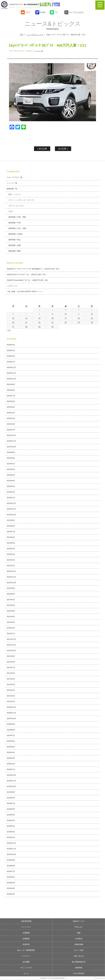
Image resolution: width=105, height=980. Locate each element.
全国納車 (26, 939)
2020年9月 (11, 724)
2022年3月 (11, 622)
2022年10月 (11, 583)
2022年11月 (11, 577)
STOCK (28, 12)
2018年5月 (11, 883)
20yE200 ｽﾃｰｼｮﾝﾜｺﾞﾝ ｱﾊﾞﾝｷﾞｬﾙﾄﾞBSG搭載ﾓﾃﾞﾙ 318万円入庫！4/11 (33, 269)
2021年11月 (11, 645)
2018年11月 (11, 849)
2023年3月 (11, 554)
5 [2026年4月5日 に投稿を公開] (92, 310)
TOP (21, 35)
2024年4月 (11, 481)
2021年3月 (11, 690)
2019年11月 (11, 781)
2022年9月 (11, 588)
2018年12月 (11, 843)
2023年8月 (11, 526)
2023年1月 (11, 566)
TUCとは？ (79, 927)
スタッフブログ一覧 (15, 177)
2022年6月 (11, 605)
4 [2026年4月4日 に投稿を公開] (79, 310)
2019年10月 (11, 786)
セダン (11, 211)
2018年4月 (11, 888)
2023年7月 (11, 532)
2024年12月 (11, 435)
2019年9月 (11, 792)
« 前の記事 (42, 149)
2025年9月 (11, 384)
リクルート (26, 956)
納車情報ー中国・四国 (17, 217)
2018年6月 (11, 877)
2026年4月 (11, 345)
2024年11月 (11, 441)
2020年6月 (11, 741)
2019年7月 (11, 803)
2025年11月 (11, 373)
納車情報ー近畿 (15, 245)
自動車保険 (79, 944)
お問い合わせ (79, 956)
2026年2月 (11, 356)
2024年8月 (11, 458)
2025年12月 (11, 367)
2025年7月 (11, 396)
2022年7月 (11, 600)
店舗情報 (26, 933)
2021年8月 (11, 662)
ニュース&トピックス (35, 35)
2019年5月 (11, 815)
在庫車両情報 (26, 921)
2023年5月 (11, 543)
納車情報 (79, 968)
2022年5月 (11, 611)
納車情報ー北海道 (15, 234)
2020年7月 (11, 736)
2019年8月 (11, 798)
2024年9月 (11, 452)
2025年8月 (11, 390)
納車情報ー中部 (15, 223)
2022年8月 (11, 594)
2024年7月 (11, 464)
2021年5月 (11, 679)
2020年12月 (11, 707)
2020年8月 (11, 730)
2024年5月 (11, 475)
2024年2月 (11, 492)
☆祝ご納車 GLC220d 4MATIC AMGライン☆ (25, 292)
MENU (100, 5)
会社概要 (26, 962)
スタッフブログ (26, 968)
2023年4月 (11, 549)
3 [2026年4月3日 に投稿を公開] (66, 310)
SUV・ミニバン (15, 194)
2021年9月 (11, 656)
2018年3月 (11, 894)
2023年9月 (11, 520)
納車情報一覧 (12, 189)
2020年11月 (11, 713)
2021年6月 (11, 673)
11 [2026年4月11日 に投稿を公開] (79, 314)
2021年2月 (11, 696)
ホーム (26, 973)
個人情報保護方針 (79, 962)
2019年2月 (11, 832)
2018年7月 (11, 871)
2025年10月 (11, 379)
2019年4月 (11, 820)
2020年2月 (11, 764)
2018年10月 (11, 854)
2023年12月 (11, 503)
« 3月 (8, 331)
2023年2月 (11, 560)
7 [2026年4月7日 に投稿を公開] (26, 314)
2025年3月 (11, 418)
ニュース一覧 (39, 51)
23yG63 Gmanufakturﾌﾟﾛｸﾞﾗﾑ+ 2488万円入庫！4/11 (27, 280)
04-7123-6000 (77, 12)
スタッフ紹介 (79, 950)
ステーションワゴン (16, 206)
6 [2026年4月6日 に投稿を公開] (13, 314)
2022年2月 (11, 628)
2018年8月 (11, 866)
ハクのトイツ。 (13, 286)
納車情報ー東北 (15, 240)
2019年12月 (11, 775)
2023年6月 (11, 537)
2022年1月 (11, 634)
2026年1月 (11, 362)
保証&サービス (79, 921)
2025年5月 (11, 407)
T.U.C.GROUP (79, 973)
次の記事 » (63, 149)
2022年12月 (11, 571)
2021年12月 (11, 639)
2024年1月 (11, 498)
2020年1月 (11, 769)
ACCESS (43, 12)
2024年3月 (11, 486)
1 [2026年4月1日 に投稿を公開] (39, 310)
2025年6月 (11, 401)
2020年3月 (11, 758)
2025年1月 (11, 430)
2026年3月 (11, 350)
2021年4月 (11, 685)
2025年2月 (11, 424)
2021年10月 (11, 651)
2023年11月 (11, 509)
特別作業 (26, 944)
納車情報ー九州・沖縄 (17, 228)
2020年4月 (11, 752)
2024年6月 (11, 469)
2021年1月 (11, 702)
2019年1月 (11, 837)
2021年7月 (11, 668)
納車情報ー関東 (15, 251)
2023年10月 (11, 515)
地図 (79, 933)
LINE (56, 12)
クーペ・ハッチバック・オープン (21, 200)
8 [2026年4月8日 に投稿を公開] (39, 314)
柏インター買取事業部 (26, 950)
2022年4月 (11, 617)
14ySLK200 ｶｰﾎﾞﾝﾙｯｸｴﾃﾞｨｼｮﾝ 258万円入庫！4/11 (26, 275)
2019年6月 (11, 809)
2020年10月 (11, 719)
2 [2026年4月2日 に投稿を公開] (53, 310)
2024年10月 (11, 447)
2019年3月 (11, 826)
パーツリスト (26, 927)
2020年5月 (11, 747)
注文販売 (79, 939)
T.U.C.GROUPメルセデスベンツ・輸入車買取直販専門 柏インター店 (40, 5)
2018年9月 (11, 860)
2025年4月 (11, 413)
